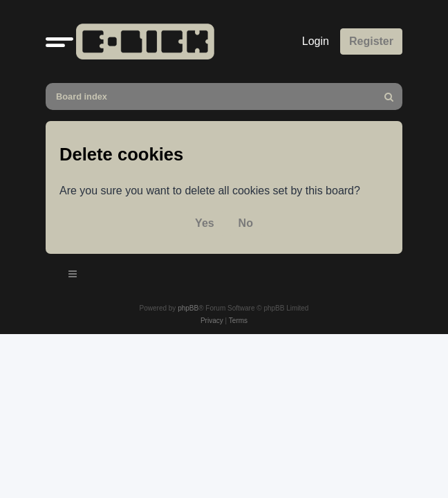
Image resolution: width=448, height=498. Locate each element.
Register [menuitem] (371, 41)
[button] (59, 41)
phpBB (188, 308)
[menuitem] (389, 96)
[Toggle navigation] (73, 276)
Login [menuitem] (316, 41)
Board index (82, 96)
